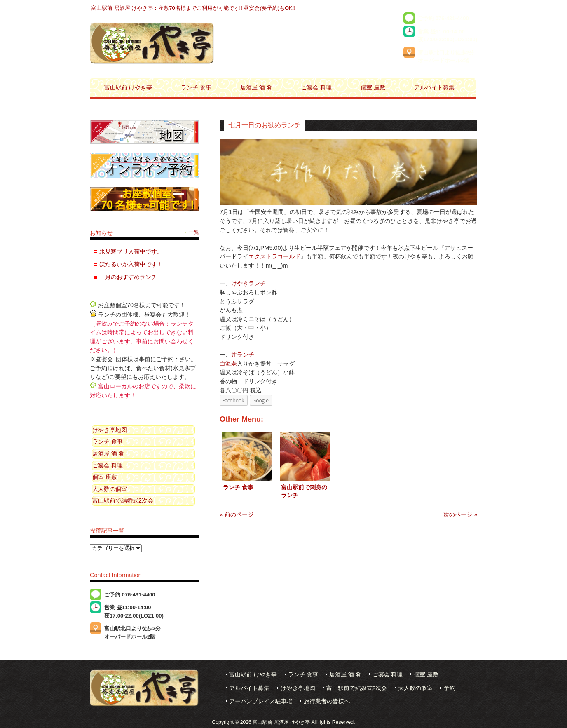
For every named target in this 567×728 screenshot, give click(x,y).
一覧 (194, 232)
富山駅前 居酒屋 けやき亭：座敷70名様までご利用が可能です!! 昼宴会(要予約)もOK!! (193, 8)
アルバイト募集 (249, 688)
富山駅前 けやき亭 (253, 675)
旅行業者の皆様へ (327, 701)
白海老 (228, 364)
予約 (450, 688)
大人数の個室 (110, 489)
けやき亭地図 (110, 430)
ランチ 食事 (108, 441)
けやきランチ (248, 283)
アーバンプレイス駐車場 (261, 701)
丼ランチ (243, 355)
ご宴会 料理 (108, 465)
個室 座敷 (105, 477)
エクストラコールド (274, 256)
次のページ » (460, 514)
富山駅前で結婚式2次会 (123, 500)
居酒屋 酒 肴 (108, 453)
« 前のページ (237, 514)
